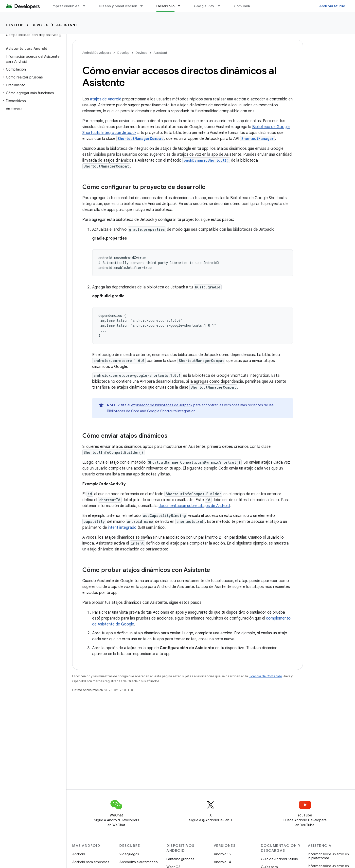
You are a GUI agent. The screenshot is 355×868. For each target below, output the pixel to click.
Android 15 (222, 854)
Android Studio (332, 6)
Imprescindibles (66, 6)
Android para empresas (91, 862)
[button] (32, 69)
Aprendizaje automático (138, 862)
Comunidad (244, 6)
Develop (15, 25)
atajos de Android (106, 99)
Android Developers (97, 53)
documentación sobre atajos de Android (194, 506)
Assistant (67, 25)
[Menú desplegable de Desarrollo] (181, 6)
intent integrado (122, 528)
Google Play (204, 6)
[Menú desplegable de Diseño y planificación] (144, 6)
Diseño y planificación (118, 6)
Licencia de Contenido (265, 676)
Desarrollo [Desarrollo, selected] (165, 6)
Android (79, 854)
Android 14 (222, 862)
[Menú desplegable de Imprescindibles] (86, 6)
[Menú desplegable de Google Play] (221, 6)
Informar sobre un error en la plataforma (328, 856)
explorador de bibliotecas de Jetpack (162, 405)
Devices (40, 25)
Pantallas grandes (180, 859)
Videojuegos (129, 854)
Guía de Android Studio (279, 859)
